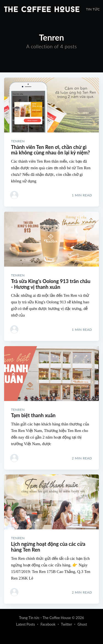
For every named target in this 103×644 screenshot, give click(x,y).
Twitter (66, 624)
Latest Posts (25, 624)
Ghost (82, 624)
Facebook (48, 624)
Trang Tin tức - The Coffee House (45, 618)
